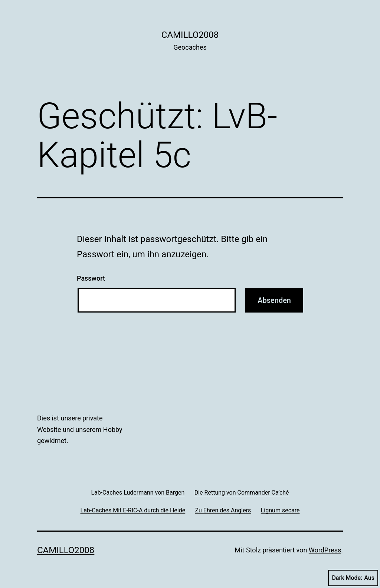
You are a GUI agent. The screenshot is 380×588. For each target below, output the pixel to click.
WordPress (325, 550)
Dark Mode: (353, 578)
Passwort (91, 278)
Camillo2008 (190, 35)
